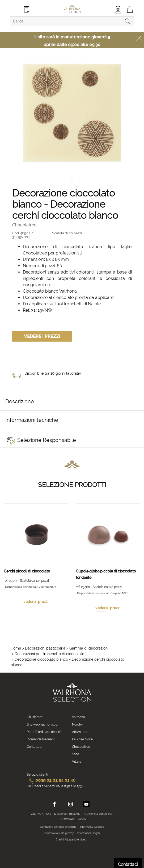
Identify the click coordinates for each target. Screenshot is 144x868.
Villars (77, 762)
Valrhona (79, 717)
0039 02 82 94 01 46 (51, 780)
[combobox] (72, 21)
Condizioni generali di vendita (58, 827)
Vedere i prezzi (42, 336)
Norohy (77, 724)
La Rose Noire (82, 739)
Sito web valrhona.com (44, 724)
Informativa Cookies (92, 827)
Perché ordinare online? (44, 732)
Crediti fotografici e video (71, 840)
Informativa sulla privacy (59, 833)
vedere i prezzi (36, 602)
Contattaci (35, 747)
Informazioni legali (88, 833)
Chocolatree (81, 747)
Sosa (76, 754)
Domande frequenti (41, 739)
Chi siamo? (35, 717)
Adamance (80, 732)
